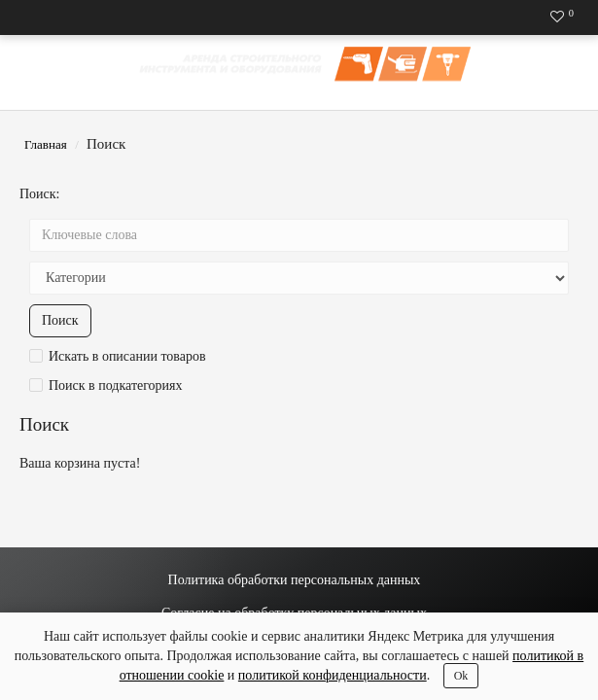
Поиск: (40, 194)
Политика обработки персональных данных (295, 580)
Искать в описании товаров (118, 356)
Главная (46, 144)
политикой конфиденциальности (333, 675)
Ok (461, 676)
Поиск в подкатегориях (106, 385)
